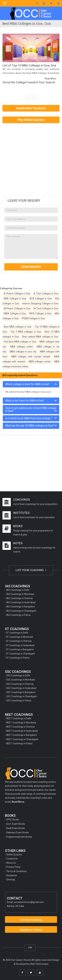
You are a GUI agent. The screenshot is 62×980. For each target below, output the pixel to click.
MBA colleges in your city (23, 352)
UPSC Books (13, 820)
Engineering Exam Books (19, 837)
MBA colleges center (40, 362)
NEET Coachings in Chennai (21, 727)
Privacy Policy (13, 867)
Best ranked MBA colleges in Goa (40, 337)
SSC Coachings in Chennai (20, 684)
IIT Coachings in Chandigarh (21, 654)
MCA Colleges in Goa (40, 313)
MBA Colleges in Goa (15, 313)
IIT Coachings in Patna (18, 658)
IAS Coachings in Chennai (20, 598)
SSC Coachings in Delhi (18, 675)
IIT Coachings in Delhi (17, 633)
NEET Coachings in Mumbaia (21, 723)
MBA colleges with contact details (31, 357)
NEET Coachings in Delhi (19, 718)
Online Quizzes (14, 855)
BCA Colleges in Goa (41, 299)
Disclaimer (12, 875)
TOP (30, 948)
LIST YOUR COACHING (31, 570)
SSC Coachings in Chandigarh (22, 696)
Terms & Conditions (16, 871)
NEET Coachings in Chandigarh (22, 739)
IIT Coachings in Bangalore (20, 649)
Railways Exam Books (18, 832)
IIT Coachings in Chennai (19, 641)
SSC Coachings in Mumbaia (21, 680)
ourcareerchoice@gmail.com (29, 902)
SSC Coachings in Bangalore (21, 692)
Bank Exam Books (16, 828)
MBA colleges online (21, 347)
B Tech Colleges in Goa (46, 294)
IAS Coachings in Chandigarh (21, 611)
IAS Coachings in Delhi (18, 590)
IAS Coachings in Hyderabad (21, 602)
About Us (11, 863)
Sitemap (11, 880)
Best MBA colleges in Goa (18, 327)
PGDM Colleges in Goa (33, 318)
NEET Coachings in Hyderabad (22, 731)
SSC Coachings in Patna (19, 701)
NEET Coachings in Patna (19, 743)
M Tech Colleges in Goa (46, 308)
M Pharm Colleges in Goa (17, 308)
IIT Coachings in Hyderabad (20, 645)
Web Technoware (39, 964)
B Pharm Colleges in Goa (17, 294)
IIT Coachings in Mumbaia (20, 637)
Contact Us (12, 859)
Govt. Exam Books (16, 824)
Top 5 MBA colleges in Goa (26, 332)
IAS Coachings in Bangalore (21, 607)
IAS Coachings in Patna (18, 615)
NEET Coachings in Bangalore (22, 735)
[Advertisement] (31, 159)
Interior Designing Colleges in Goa (40, 304)
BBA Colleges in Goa (15, 299)
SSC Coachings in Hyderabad (21, 688)
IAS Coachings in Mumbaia (20, 594)
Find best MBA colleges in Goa (20, 342)
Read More (51, 79)
